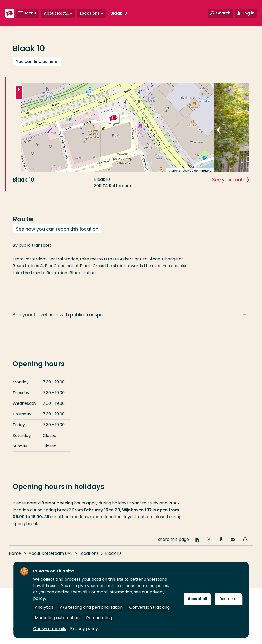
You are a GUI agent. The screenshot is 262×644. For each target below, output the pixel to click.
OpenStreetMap (182, 171)
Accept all (197, 599)
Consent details (50, 629)
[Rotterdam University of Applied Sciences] (10, 13)
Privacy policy (84, 629)
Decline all (229, 599)
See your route (229, 180)
